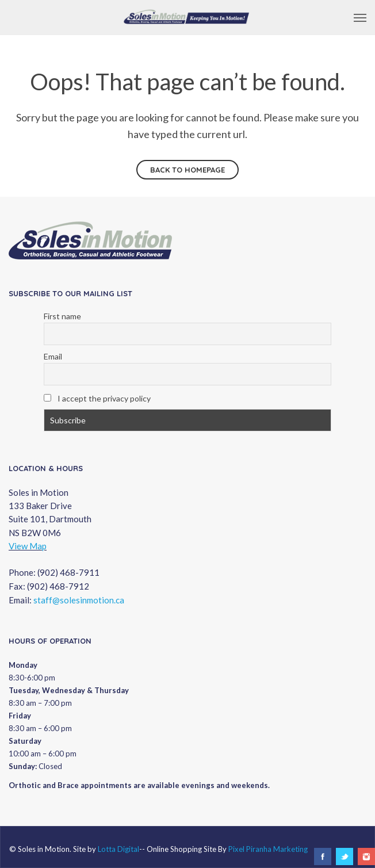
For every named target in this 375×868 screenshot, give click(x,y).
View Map (28, 546)
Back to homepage (187, 170)
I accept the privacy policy (97, 398)
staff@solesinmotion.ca (79, 600)
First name (62, 316)
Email (53, 356)
